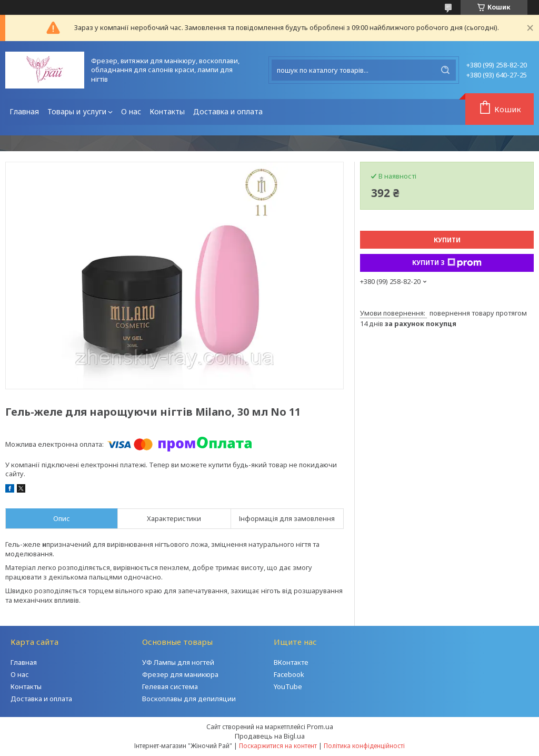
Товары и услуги (77, 111)
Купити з (447, 263)
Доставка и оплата (228, 111)
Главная (24, 111)
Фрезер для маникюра (180, 674)
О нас (131, 111)
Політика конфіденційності (364, 746)
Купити (447, 240)
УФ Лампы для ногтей (178, 662)
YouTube (288, 686)
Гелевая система (170, 686)
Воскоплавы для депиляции (189, 699)
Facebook (289, 674)
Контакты (167, 111)
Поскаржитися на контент (278, 746)
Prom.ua (320, 726)
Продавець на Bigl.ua (270, 736)
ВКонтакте (291, 662)
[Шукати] (445, 70)
